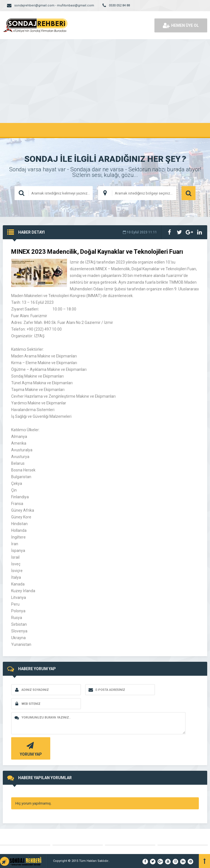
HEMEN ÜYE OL (181, 25)
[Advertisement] (105, 81)
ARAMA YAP (188, 193)
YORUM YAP (30, 749)
